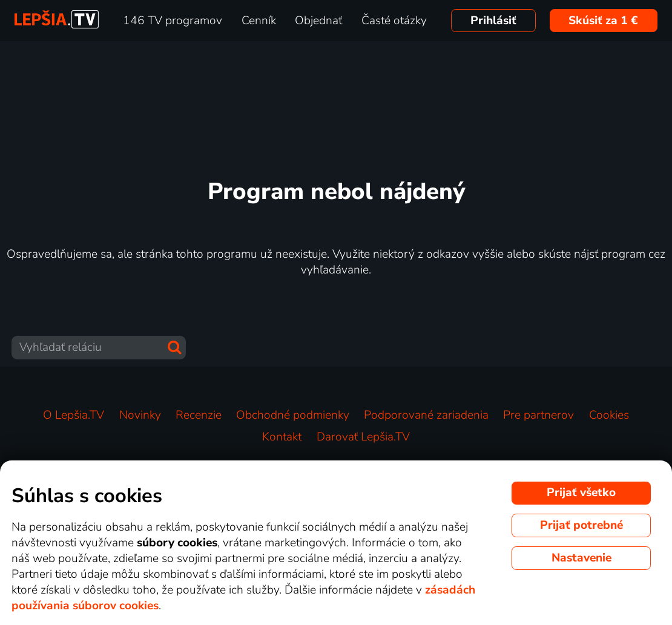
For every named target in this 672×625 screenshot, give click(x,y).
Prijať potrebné (581, 525)
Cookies (609, 415)
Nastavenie (581, 558)
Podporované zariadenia (426, 415)
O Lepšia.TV (74, 415)
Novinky (140, 415)
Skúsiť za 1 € (603, 21)
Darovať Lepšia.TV (363, 437)
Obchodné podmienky (293, 415)
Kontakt (282, 437)
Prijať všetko (581, 492)
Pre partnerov (539, 415)
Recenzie (199, 415)
